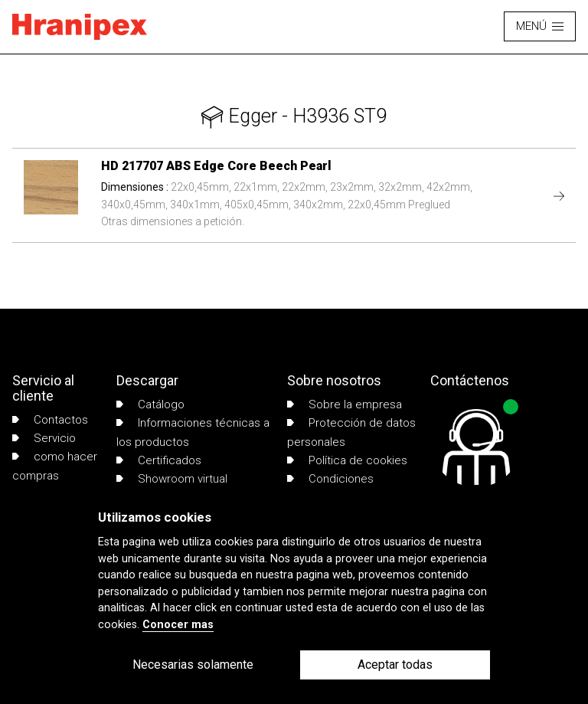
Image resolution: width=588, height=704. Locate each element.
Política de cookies (347, 460)
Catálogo (150, 404)
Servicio (44, 438)
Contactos (50, 420)
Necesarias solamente (193, 665)
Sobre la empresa (345, 404)
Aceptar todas (395, 665)
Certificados (159, 460)
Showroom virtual (172, 479)
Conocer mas (178, 625)
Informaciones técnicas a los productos (193, 432)
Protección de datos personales (351, 432)
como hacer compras (55, 466)
